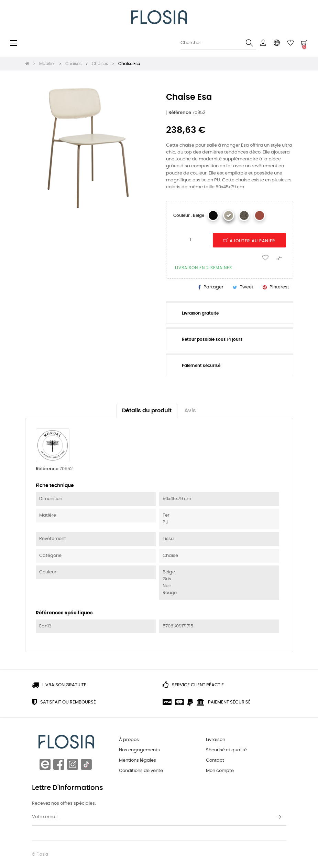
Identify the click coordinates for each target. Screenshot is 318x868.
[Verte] (244, 215)
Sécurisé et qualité (226, 750)
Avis (190, 411)
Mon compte (220, 771)
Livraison (216, 740)
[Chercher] (218, 43)
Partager (213, 287)
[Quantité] (190, 240)
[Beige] (229, 215)
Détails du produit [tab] (147, 411)
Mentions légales (138, 760)
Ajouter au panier (249, 241)
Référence (180, 113)
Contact (215, 760)
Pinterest (279, 287)
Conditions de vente (141, 771)
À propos (129, 740)
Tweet (247, 287)
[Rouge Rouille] (260, 215)
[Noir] (213, 215)
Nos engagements (139, 750)
